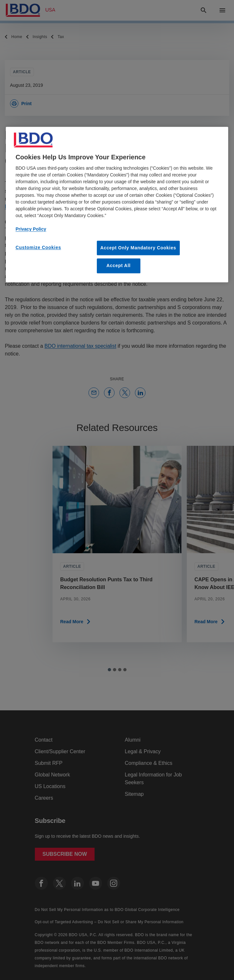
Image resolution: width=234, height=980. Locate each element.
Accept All (119, 266)
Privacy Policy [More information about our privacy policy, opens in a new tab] (31, 229)
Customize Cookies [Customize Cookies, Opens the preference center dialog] (38, 247)
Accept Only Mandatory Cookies (138, 248)
